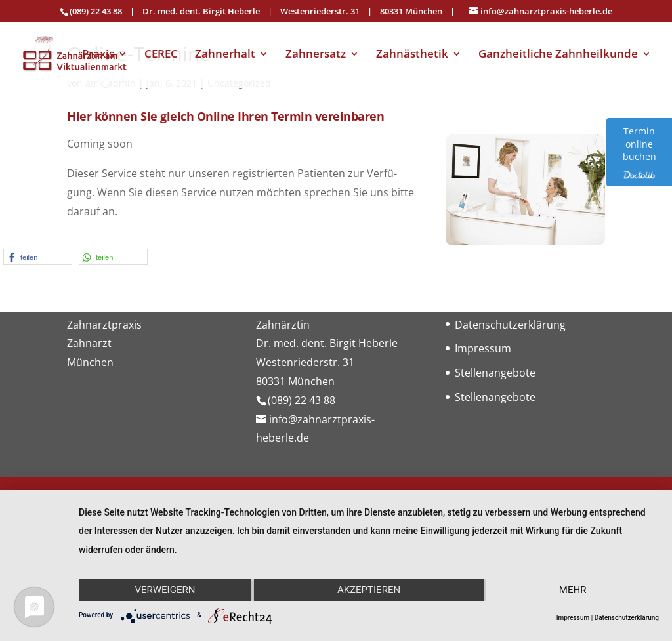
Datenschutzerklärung (510, 325)
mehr (573, 590)
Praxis (98, 55)
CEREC (161, 55)
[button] (38, 257)
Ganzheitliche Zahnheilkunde (558, 55)
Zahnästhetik (412, 55)
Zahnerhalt (225, 55)
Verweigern (165, 590)
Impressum (483, 348)
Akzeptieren (369, 590)
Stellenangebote (495, 373)
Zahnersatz (316, 55)
